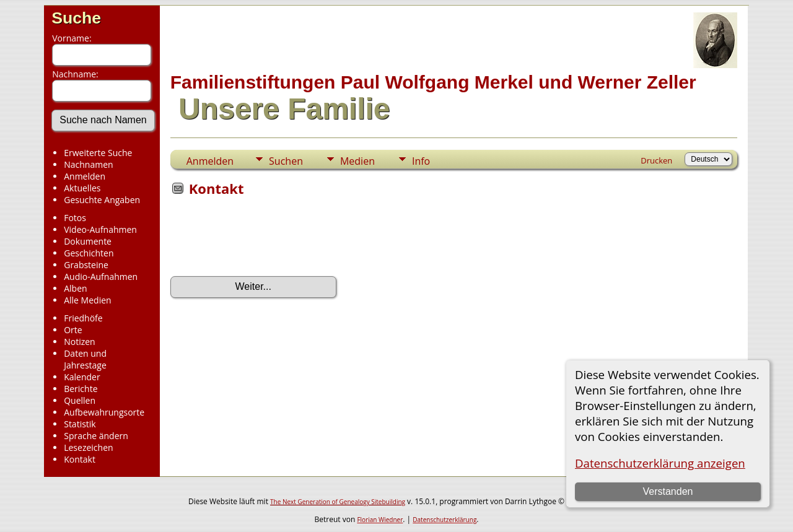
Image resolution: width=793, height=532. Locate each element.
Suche (76, 18)
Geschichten (89, 253)
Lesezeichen (88, 447)
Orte (73, 330)
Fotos (75, 218)
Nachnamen (88, 164)
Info (421, 161)
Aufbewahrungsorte (104, 412)
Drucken (656, 160)
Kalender (82, 377)
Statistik (80, 424)
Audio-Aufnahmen (101, 277)
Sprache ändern (96, 436)
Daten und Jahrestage (85, 359)
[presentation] (265, 240)
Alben (75, 288)
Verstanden (668, 491)
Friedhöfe (83, 318)
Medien (357, 161)
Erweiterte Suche (98, 153)
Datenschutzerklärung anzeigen (660, 463)
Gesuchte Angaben (102, 200)
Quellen (80, 400)
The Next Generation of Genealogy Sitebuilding (338, 502)
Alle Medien (87, 300)
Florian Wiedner (380, 520)
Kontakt (80, 459)
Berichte (81, 389)
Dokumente (88, 241)
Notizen (80, 342)
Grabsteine (86, 265)
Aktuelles (82, 188)
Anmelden (85, 176)
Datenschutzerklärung (445, 520)
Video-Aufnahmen (100, 229)
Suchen (286, 161)
